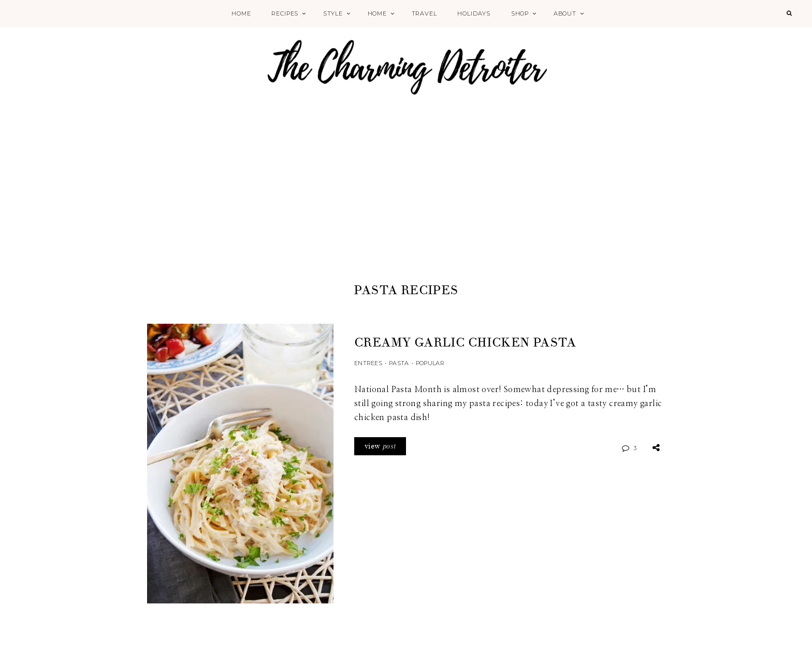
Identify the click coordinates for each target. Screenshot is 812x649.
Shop (520, 13)
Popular (430, 363)
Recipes (285, 13)
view (380, 446)
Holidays (474, 13)
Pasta (399, 363)
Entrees (368, 363)
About (565, 13)
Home (241, 13)
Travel (424, 13)
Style (333, 13)
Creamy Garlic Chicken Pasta (465, 343)
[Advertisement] (406, 203)
